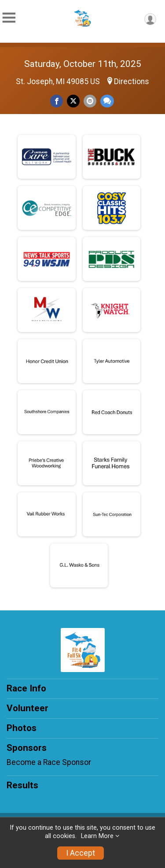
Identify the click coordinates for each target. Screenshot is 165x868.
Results (22, 785)
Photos (22, 728)
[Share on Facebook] (57, 101)
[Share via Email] (90, 101)
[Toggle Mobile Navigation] (9, 18)
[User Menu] (150, 19)
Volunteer (27, 708)
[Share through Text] (107, 101)
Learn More (97, 836)
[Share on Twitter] (73, 101)
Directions (132, 81)
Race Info (26, 688)
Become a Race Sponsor (49, 762)
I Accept (81, 853)
